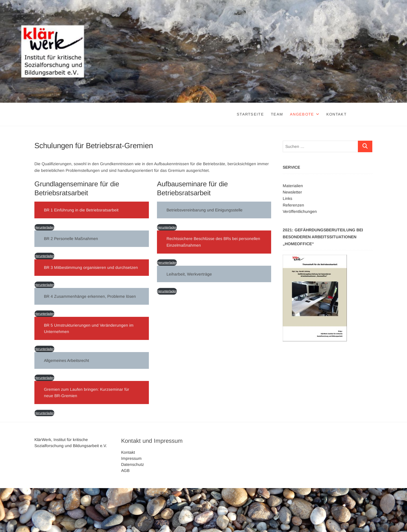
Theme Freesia (215, 509)
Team (277, 114)
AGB (125, 470)
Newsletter (292, 192)
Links (287, 198)
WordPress (210, 517)
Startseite (250, 114)
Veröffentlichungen (300, 211)
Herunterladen (44, 227)
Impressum (131, 458)
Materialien (293, 186)
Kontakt (336, 114)
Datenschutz (133, 464)
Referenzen (293, 205)
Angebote (302, 114)
